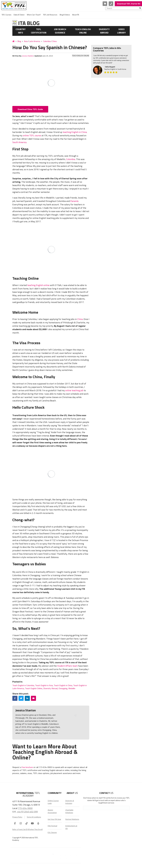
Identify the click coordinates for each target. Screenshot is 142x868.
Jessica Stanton (28, 56)
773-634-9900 (25, 808)
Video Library (121, 31)
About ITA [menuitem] (76, 15)
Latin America (35, 41)
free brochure (27, 767)
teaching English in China (75, 132)
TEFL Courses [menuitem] (6, 15)
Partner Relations (72, 819)
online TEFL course (32, 135)
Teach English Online (83, 31)
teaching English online (38, 285)
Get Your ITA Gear (54, 819)
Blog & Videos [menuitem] (65, 15)
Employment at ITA (71, 827)
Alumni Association (52, 811)
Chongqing (63, 688)
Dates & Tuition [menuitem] (19, 15)
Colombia (47, 41)
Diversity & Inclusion (70, 802)
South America (19, 142)
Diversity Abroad (104, 31)
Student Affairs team (67, 666)
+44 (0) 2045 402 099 (27, 812)
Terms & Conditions (34, 817)
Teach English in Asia (44, 685)
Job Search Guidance (60, 31)
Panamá (74, 201)
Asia (26, 41)
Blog (19, 41)
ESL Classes (52, 832)
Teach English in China (63, 685)
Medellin (72, 688)
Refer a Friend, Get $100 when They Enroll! (28, 829)
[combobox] (123, 8)
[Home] (13, 41)
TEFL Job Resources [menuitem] (50, 15)
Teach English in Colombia (23, 685)
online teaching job (75, 390)
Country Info (21, 31)
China (54, 41)
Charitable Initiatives (69, 811)
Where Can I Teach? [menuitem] (34, 15)
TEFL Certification (39, 31)
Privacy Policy (17, 817)
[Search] (140, 8)
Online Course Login (53, 802)
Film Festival (52, 826)
